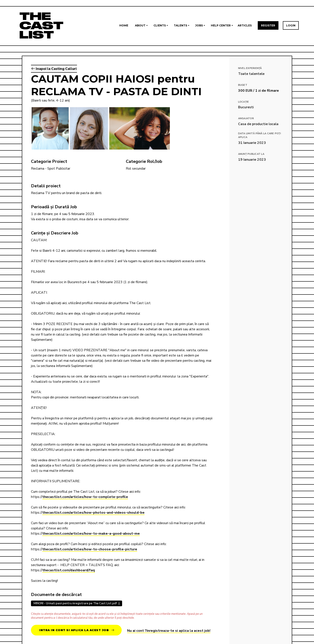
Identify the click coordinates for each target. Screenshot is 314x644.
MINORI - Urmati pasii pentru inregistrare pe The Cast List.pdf (75, 603)
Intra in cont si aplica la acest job (77, 630)
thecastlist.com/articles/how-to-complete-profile (85, 497)
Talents (180, 25)
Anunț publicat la (251, 154)
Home (124, 25)
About (140, 25)
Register (268, 25)
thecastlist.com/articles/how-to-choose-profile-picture (90, 549)
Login (291, 25)
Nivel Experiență (250, 68)
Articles (245, 25)
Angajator (246, 118)
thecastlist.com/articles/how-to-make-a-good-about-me (91, 534)
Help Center (221, 25)
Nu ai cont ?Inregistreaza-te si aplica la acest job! (169, 631)
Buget (243, 85)
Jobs (199, 25)
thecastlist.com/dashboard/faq (69, 570)
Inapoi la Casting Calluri (54, 69)
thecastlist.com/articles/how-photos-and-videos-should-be (93, 513)
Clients (160, 25)
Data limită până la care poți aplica (259, 135)
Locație (244, 102)
